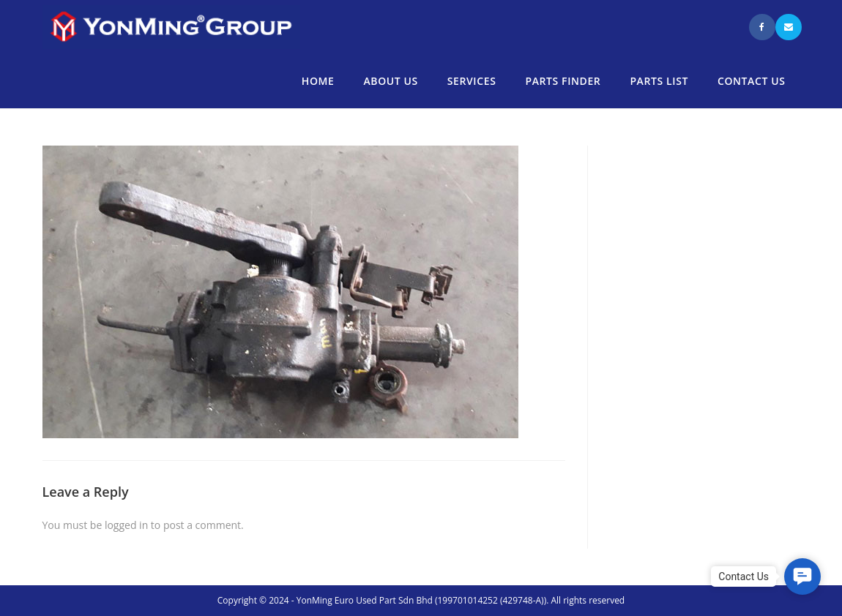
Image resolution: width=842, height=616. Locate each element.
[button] (802, 576)
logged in (126, 525)
